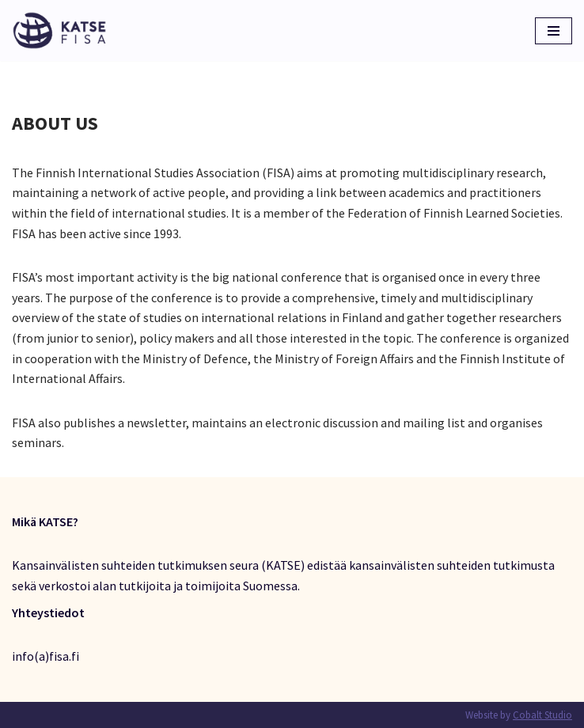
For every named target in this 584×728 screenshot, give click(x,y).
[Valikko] (554, 31)
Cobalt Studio (542, 715)
